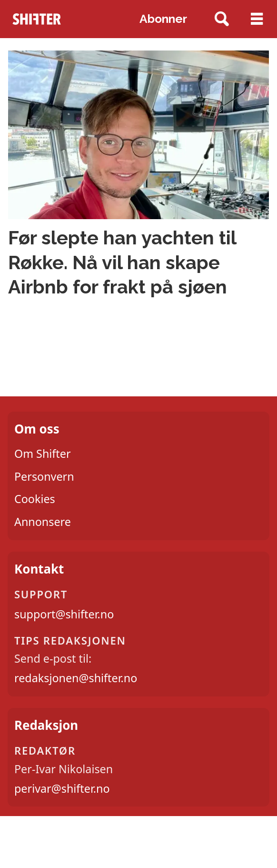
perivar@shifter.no (62, 788)
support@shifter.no (64, 614)
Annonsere (43, 522)
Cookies (35, 499)
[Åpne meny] (257, 19)
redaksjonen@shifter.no (76, 678)
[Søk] (222, 19)
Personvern (44, 476)
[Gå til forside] (37, 19)
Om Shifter (43, 454)
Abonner (163, 19)
